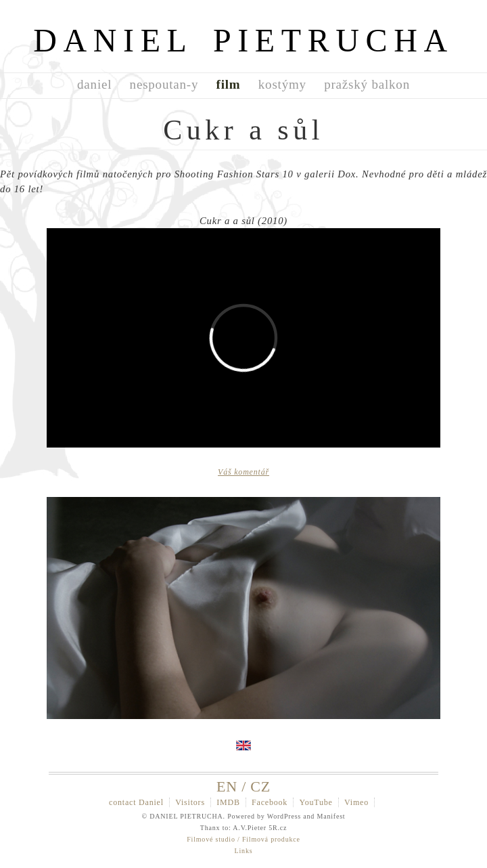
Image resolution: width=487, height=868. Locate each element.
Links (244, 851)
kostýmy (282, 84)
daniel (94, 84)
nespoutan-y (164, 84)
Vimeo (356, 802)
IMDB (228, 802)
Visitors (190, 802)
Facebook (270, 802)
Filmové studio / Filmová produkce (243, 839)
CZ (260, 786)
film (229, 84)
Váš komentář (243, 472)
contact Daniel (136, 802)
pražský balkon (367, 84)
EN (227, 786)
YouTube (316, 802)
